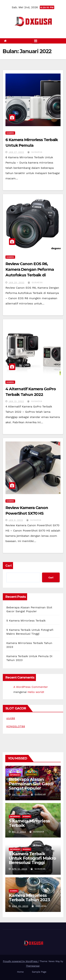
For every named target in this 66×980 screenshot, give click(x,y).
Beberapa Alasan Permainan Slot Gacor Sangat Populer (31, 784)
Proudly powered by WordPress (21, 961)
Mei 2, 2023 (19, 832)
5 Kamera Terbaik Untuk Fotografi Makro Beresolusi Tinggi (32, 858)
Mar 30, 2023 (20, 906)
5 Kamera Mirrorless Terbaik (26, 621)
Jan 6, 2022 (16, 520)
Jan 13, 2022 (16, 401)
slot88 (11, 718)
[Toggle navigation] (36, 41)
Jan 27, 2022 (16, 152)
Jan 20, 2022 (17, 283)
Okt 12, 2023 (20, 795)
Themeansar (33, 966)
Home (20, 972)
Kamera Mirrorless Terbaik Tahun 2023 (29, 898)
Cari (9, 565)
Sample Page (39, 972)
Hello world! (36, 692)
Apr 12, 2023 (20, 869)
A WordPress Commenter (31, 687)
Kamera (10, 133)
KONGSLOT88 (16, 726)
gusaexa (35, 152)
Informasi (15, 775)
